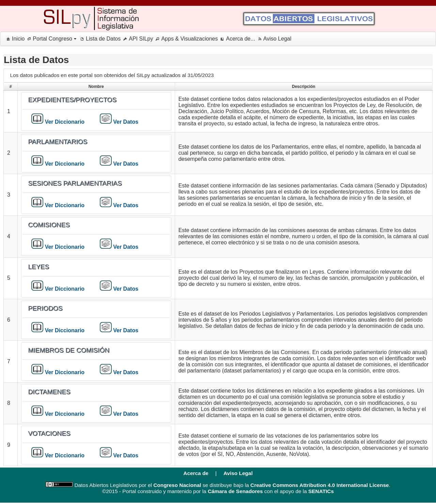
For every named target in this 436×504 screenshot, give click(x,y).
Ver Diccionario (64, 122)
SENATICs (321, 491)
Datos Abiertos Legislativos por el (112, 485)
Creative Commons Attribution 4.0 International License (320, 485)
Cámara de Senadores (235, 491)
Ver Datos (125, 122)
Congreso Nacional (177, 485)
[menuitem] (14, 39)
